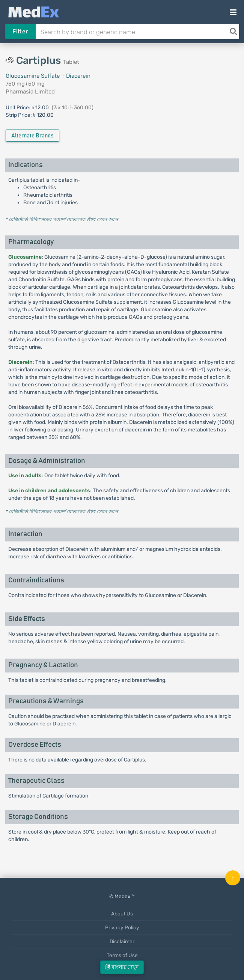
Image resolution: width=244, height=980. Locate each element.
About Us (122, 914)
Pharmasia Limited (30, 92)
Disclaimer (122, 941)
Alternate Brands (32, 136)
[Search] (233, 32)
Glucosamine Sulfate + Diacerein (48, 76)
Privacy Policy (122, 927)
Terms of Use (122, 955)
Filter (20, 32)
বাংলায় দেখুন (122, 967)
